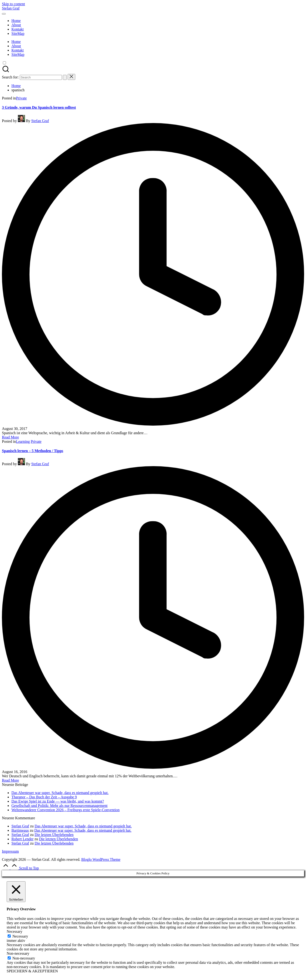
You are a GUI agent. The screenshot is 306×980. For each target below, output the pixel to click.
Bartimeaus (20, 830)
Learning (23, 441)
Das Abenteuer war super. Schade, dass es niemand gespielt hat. (60, 793)
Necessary (20, 936)
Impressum (10, 851)
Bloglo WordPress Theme (101, 859)
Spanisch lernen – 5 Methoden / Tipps (33, 451)
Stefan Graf (11, 8)
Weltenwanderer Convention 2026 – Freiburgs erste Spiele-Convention (65, 810)
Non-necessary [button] (18, 953)
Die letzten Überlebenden (54, 835)
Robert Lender (23, 839)
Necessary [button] (15, 931)
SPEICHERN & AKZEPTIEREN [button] (32, 971)
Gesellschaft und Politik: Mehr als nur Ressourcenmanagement (59, 806)
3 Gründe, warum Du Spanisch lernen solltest (39, 107)
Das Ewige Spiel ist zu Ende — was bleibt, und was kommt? (58, 801)
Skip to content (13, 4)
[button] (65, 77)
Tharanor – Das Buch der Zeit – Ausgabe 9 (44, 797)
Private (21, 98)
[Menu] (4, 14)
